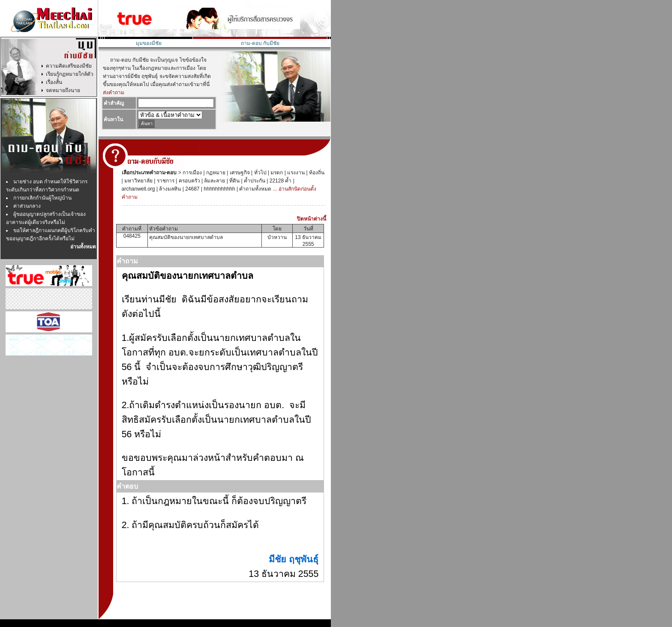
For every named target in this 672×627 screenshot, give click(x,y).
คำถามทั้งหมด (255, 189)
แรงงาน (295, 173)
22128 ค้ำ (280, 181)
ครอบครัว (188, 181)
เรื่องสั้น (54, 82)
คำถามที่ (132, 229)
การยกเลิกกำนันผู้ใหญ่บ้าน (42, 198)
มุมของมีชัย (149, 43)
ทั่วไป (259, 173)
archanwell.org (138, 189)
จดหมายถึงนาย (63, 90)
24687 (192, 189)
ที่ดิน (234, 181)
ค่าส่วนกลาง (27, 206)
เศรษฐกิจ (239, 173)
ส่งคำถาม (114, 93)
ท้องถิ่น (316, 173)
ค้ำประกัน (254, 181)
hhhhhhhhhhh (219, 189)
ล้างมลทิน (169, 189)
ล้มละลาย (214, 181)
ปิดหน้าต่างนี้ (312, 219)
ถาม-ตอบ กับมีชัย (260, 43)
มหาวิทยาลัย (138, 181)
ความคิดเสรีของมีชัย (69, 66)
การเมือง (192, 173)
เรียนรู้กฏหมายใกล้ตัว (70, 74)
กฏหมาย (215, 173)
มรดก (276, 173)
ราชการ (165, 181)
